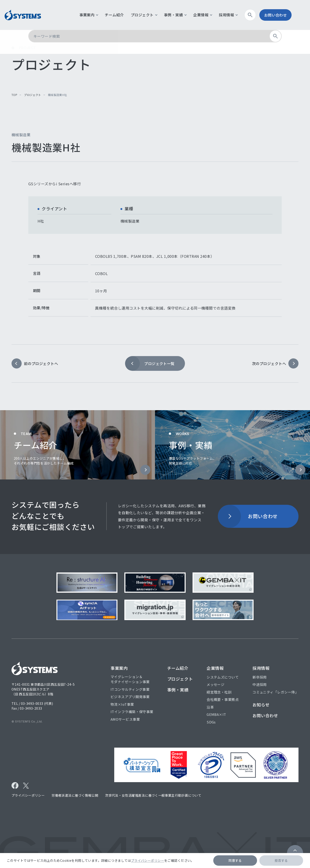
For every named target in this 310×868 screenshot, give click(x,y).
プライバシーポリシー (148, 860)
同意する (235, 860)
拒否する (281, 860)
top (14, 95)
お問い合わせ (287, 15)
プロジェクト (32, 95)
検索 (263, 15)
